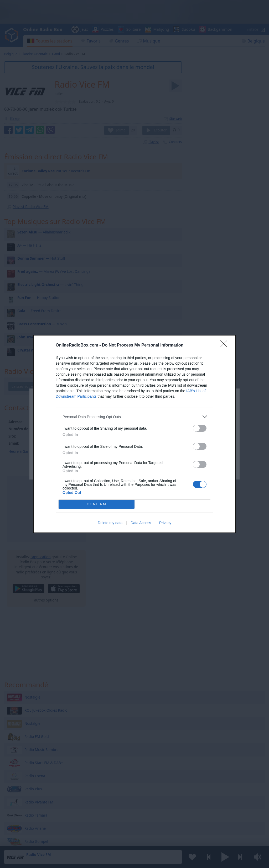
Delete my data (110, 523)
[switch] (200, 428)
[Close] (225, 345)
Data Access (141, 523)
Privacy (165, 523)
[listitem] (134, 417)
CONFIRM (97, 504)
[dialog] (134, 434)
